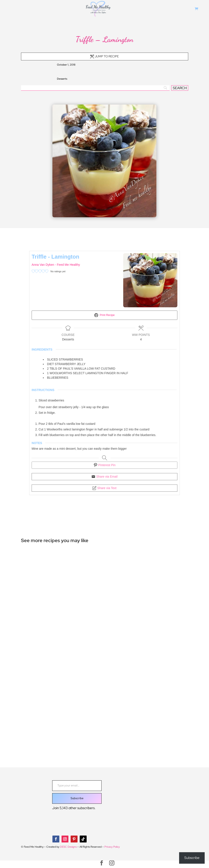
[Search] (95, 88)
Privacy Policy (112, 847)
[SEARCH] (180, 88)
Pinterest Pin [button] (104, 465)
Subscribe (77, 798)
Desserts (62, 79)
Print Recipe (104, 315)
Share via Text (104, 488)
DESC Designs (68, 847)
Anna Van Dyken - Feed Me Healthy (56, 265)
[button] (33, 271)
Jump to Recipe (104, 56)
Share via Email (104, 477)
